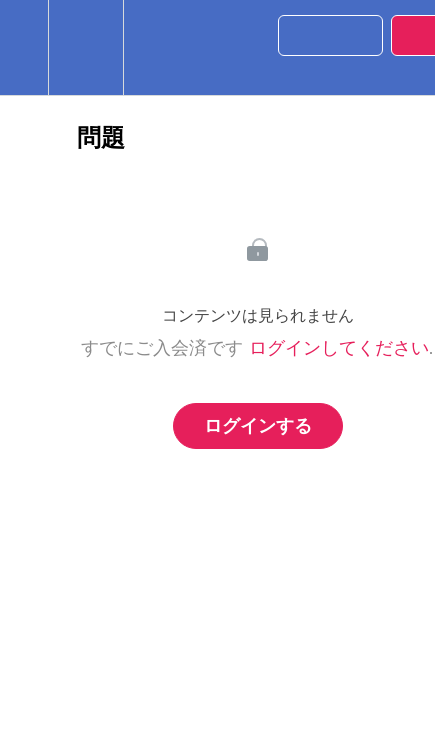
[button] (24, 47)
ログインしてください (339, 348)
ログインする (258, 426)
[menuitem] (85, 47)
